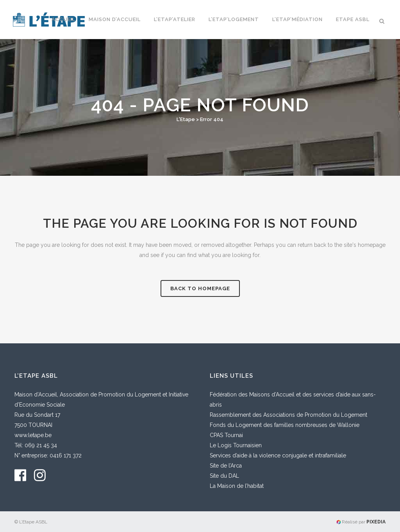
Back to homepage (200, 288)
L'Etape (186, 119)
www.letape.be (33, 435)
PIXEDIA (376, 522)
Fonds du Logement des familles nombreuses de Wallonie (285, 425)
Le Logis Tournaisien (236, 445)
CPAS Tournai (226, 435)
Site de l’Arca (226, 466)
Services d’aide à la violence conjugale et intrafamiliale (278, 455)
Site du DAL (224, 476)
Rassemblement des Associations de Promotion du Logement (288, 415)
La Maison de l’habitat (237, 486)
